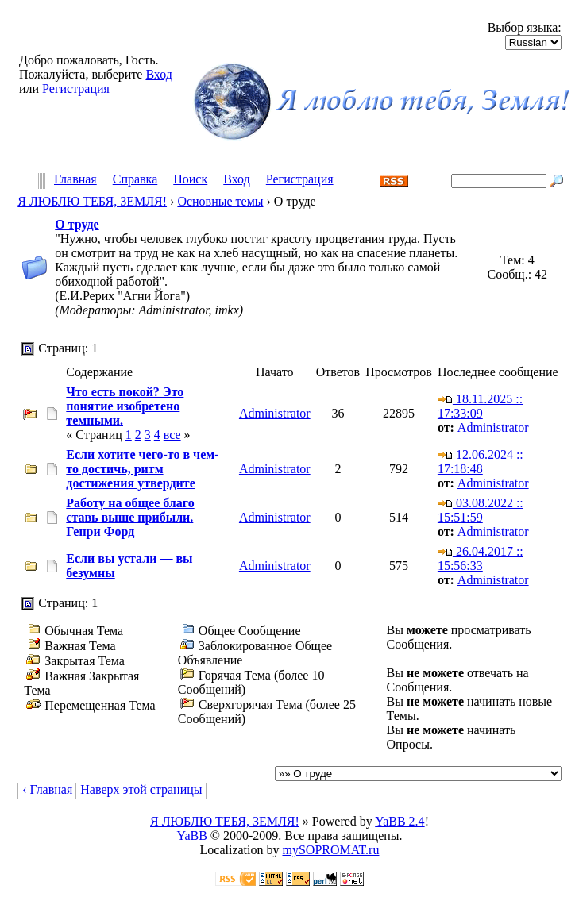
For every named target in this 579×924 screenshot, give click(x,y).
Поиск (190, 180)
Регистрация (76, 89)
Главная (75, 180)
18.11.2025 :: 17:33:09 (480, 406)
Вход (159, 74)
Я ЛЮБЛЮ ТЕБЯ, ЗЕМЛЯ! (92, 201)
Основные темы (220, 201)
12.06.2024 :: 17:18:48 (481, 462)
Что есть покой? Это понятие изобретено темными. (125, 406)
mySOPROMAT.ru (331, 850)
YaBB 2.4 (400, 821)
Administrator (275, 413)
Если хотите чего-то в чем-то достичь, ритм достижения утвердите (142, 469)
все (172, 435)
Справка (135, 180)
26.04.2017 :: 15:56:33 (481, 558)
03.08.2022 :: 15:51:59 (481, 510)
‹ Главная (47, 789)
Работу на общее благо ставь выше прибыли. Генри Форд (130, 517)
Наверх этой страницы (141, 789)
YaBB (191, 835)
